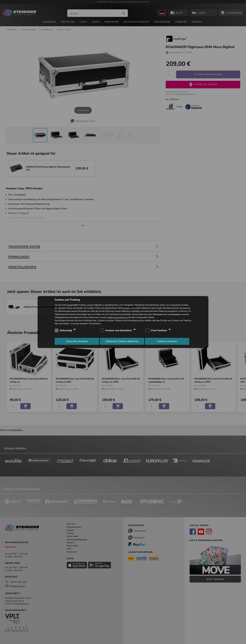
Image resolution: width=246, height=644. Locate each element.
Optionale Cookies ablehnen (122, 341)
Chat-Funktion (159, 330)
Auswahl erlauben (77, 341)
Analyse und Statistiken (119, 330)
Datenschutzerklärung (118, 317)
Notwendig (66, 330)
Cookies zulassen (167, 341)
